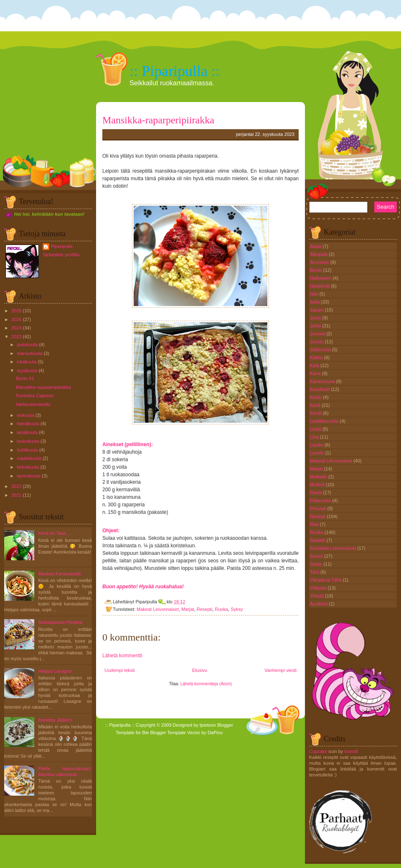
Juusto (317, 342)
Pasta (316, 493)
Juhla (316, 326)
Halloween (321, 278)
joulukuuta (27, 345)
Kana (316, 373)
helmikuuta (28, 467)
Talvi (315, 572)
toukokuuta (28, 441)
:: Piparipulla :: (175, 71)
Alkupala (319, 254)
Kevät (316, 413)
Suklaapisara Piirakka (60, 622)
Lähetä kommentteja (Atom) (206, 684)
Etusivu (200, 670)
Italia (315, 302)
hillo (315, 294)
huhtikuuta (27, 450)
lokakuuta (27, 362)
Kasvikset (320, 389)
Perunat (319, 508)
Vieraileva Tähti (326, 580)
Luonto (318, 453)
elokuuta (25, 415)
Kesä (316, 405)
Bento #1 (25, 378)
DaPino (215, 733)
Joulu (316, 318)
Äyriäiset (319, 604)
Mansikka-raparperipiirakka (43, 387)
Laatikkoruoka (325, 421)
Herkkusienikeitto (33, 404)
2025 (16, 319)
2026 (16, 311)
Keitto (316, 397)
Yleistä (317, 596)
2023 (16, 337)
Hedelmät (320, 286)
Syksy (237, 609)
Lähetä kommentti (122, 656)
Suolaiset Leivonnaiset (334, 548)
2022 (16, 486)
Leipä (316, 429)
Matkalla (319, 477)
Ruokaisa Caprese (34, 396)
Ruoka (221, 609)
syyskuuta (27, 370)
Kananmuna (323, 381)
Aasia (316, 246)
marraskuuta (29, 353)
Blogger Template (168, 733)
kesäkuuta (27, 432)
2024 (16, 328)
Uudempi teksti (120, 670)
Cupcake (318, 751)
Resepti (204, 609)
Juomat (318, 334)
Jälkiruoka (321, 350)
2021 (16, 495)
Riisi (315, 524)
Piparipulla (62, 246)
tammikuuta (29, 476)
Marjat (188, 609)
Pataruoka (321, 500)
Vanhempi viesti (280, 670)
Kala (315, 365)
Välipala (319, 588)
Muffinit (318, 485)
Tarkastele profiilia (61, 255)
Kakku (317, 357)
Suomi (317, 556)
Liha (315, 437)
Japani (317, 310)
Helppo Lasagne (55, 671)
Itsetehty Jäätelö (55, 720)
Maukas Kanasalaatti (59, 574)
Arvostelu (320, 262)
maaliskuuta (29, 458)
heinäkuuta (28, 424)
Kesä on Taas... (54, 533)
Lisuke (317, 445)
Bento (317, 270)
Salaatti (318, 540)
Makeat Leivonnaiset (158, 609)
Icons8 (351, 751)
